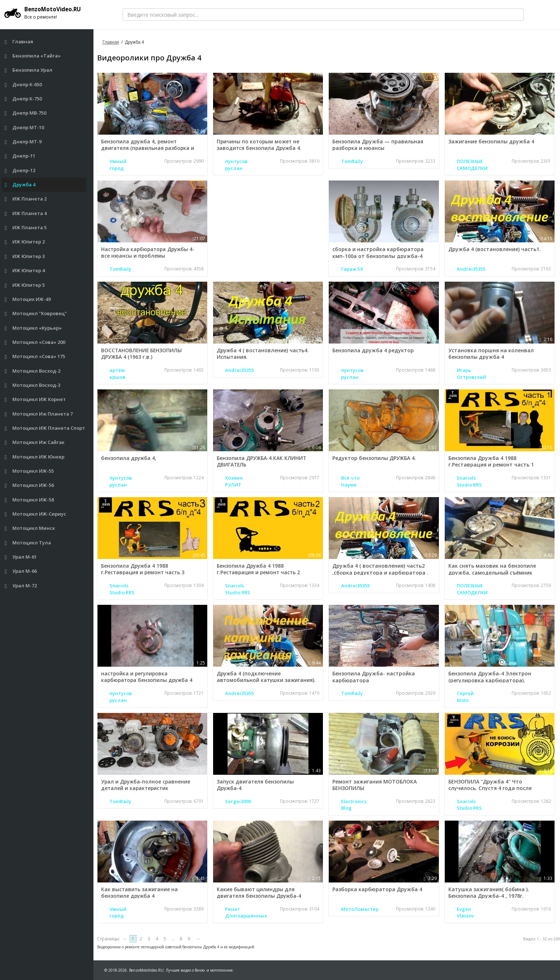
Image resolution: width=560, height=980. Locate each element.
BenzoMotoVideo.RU (45, 13)
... (173, 939)
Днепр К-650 (23, 85)
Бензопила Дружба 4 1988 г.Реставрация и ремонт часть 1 (491, 461)
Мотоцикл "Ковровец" (36, 314)
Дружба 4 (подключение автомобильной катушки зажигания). (267, 677)
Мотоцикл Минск (30, 528)
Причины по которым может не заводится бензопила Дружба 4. (260, 145)
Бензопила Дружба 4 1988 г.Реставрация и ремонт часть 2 (259, 569)
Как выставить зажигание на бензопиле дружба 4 (140, 892)
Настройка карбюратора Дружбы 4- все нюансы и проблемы (149, 252)
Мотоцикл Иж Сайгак (35, 442)
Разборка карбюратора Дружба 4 (377, 889)
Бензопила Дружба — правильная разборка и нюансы (378, 145)
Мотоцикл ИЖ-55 (29, 471)
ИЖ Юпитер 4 (25, 271)
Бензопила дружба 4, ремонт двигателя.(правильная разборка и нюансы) (148, 148)
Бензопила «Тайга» (33, 56)
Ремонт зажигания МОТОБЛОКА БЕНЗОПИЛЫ (375, 785)
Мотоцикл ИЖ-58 (29, 500)
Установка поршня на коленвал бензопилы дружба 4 (491, 354)
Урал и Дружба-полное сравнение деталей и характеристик (147, 785)
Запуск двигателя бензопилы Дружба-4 (256, 785)
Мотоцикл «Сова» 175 (35, 356)
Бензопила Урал (29, 70)
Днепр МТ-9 (23, 142)
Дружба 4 (20, 185)
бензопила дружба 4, (129, 458)
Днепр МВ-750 (26, 113)
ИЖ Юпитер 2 (25, 242)
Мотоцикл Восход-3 (33, 385)
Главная (19, 42)
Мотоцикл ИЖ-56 (29, 485)
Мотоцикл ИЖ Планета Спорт (45, 428)
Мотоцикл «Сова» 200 (35, 342)
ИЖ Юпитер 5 (25, 285)
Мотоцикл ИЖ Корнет (35, 399)
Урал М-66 (21, 571)
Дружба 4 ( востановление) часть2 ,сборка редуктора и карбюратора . (380, 569)
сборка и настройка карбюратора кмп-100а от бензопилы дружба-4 (378, 252)
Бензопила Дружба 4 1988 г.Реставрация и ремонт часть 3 (144, 569)
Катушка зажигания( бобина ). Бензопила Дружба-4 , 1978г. (489, 892)
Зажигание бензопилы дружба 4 (491, 141)
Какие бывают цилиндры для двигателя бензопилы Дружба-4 (260, 892)
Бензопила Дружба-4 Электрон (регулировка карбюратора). (490, 677)
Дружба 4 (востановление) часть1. (495, 249)
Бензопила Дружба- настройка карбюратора (374, 677)
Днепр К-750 (23, 99)
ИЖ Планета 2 (26, 199)
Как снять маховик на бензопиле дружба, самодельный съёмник (492, 569)
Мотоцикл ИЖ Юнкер (35, 457)
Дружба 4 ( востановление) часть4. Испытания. (264, 354)
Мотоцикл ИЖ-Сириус (36, 514)
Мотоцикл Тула (28, 543)
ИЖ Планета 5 (26, 228)
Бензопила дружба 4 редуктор (373, 350)
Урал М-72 (21, 586)
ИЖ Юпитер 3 (25, 256)
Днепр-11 (20, 156)
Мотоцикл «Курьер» (33, 328)
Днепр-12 (20, 170)
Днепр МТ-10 (25, 128)
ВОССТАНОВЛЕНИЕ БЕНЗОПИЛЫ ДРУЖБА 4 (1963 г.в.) (142, 354)
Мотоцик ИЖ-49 (28, 299)
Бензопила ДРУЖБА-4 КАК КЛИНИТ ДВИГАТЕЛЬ (262, 461)
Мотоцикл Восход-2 (33, 371)
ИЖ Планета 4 (26, 213)
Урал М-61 (21, 557)
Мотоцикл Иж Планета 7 (39, 414)
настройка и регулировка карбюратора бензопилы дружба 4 (148, 677)
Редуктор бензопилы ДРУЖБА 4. (374, 458)
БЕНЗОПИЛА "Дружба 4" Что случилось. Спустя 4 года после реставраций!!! (490, 788)
